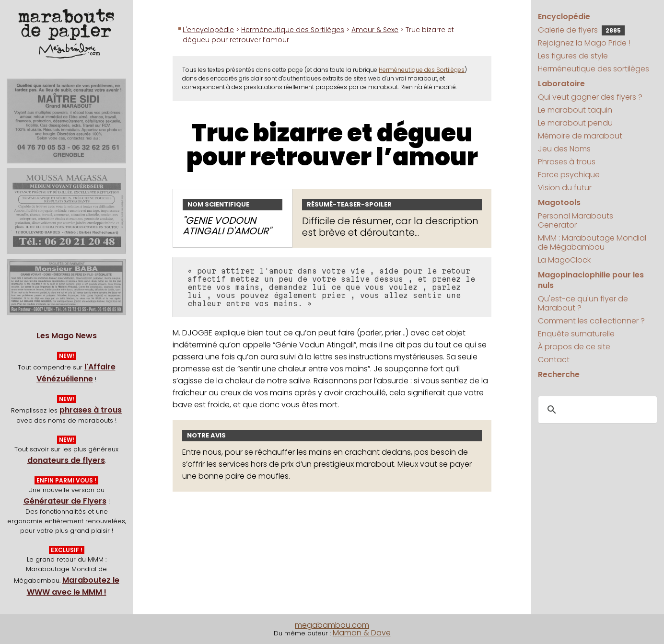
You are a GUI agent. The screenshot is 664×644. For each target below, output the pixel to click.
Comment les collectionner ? (591, 321)
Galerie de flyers (581, 30)
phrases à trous (91, 410)
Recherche (559, 374)
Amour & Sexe (375, 30)
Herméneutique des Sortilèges (293, 30)
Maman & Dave (362, 633)
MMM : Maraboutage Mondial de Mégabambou (592, 242)
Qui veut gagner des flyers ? (590, 97)
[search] (596, 410)
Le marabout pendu (575, 123)
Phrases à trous (567, 162)
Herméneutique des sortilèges (594, 69)
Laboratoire (561, 84)
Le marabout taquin (575, 110)
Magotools (559, 202)
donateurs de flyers (66, 460)
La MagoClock (564, 260)
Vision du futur (565, 188)
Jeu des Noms (564, 149)
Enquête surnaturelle (576, 334)
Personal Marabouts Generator (576, 220)
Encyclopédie (564, 17)
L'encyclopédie (208, 30)
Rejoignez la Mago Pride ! (584, 43)
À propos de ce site (574, 347)
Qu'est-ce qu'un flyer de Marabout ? (583, 303)
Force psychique (569, 175)
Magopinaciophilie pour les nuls (591, 280)
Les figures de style (573, 56)
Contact (554, 360)
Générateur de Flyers (65, 501)
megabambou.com (332, 625)
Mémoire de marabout (580, 136)
